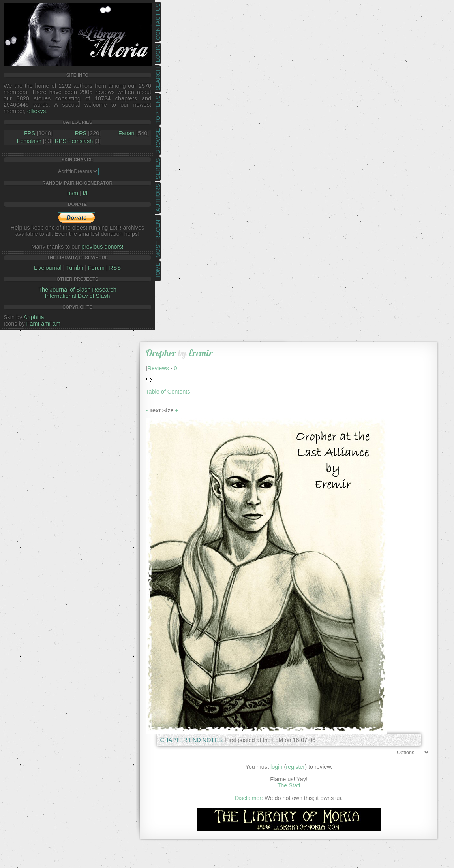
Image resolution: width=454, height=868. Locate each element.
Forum (96, 268)
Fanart (127, 133)
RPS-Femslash (74, 141)
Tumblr (75, 268)
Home (158, 271)
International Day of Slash (78, 296)
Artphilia (34, 317)
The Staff (289, 785)
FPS (30, 133)
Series (158, 169)
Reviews (158, 368)
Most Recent (158, 237)
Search (158, 79)
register (295, 767)
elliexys (37, 111)
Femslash (29, 141)
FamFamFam (43, 324)
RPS (81, 133)
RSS (115, 268)
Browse (158, 141)
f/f (85, 193)
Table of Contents (168, 392)
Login (158, 54)
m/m (73, 193)
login (276, 767)
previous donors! (102, 247)
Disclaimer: (249, 798)
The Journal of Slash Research (77, 290)
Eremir (201, 353)
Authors (158, 198)
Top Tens (158, 110)
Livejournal (48, 268)
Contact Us (158, 22)
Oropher (161, 353)
